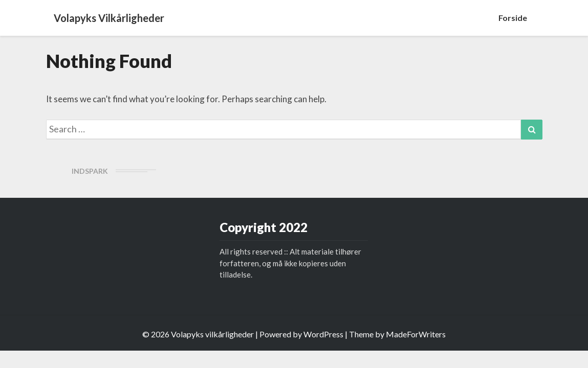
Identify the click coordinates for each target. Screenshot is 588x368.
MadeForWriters (416, 334)
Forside (513, 18)
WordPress (323, 334)
